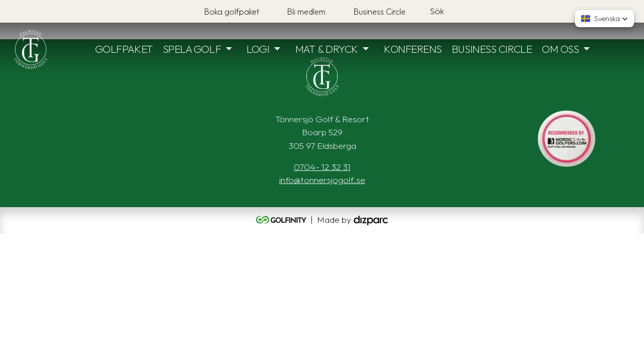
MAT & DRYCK (327, 49)
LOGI (258, 49)
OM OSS (560, 49)
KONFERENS (413, 49)
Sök (437, 11)
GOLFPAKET (124, 49)
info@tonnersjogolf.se (322, 180)
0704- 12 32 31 (322, 167)
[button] (605, 19)
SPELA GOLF (192, 49)
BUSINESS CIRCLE (492, 49)
